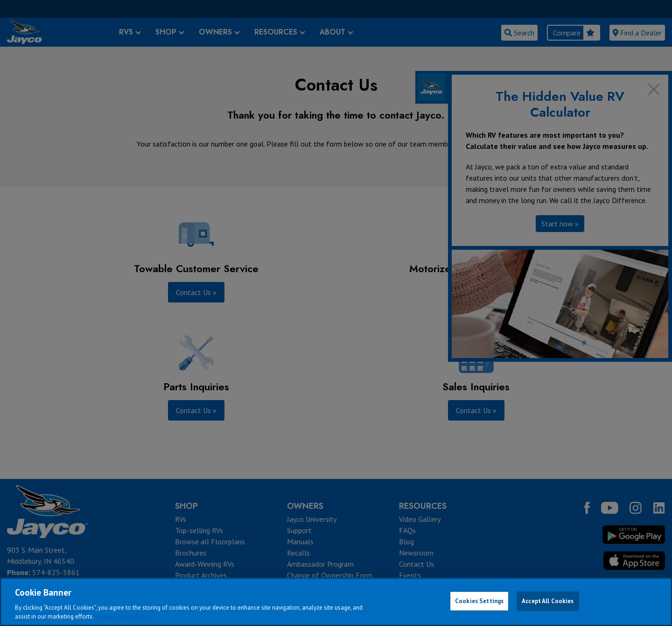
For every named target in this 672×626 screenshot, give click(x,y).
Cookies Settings (479, 601)
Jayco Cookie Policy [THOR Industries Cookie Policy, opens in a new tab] (124, 616)
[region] (336, 602)
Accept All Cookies (548, 601)
